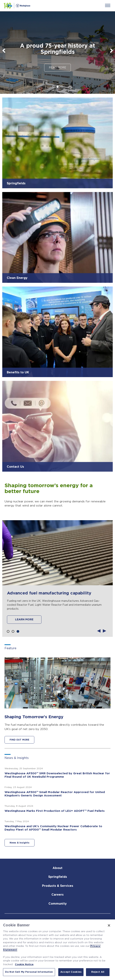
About (57, 868)
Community (58, 904)
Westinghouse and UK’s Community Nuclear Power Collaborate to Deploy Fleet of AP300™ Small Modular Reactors (53, 828)
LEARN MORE (24, 620)
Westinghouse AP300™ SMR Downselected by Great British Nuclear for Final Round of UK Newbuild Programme (57, 775)
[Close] (109, 925)
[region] (57, 950)
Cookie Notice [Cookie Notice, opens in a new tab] (24, 965)
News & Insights (20, 843)
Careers (57, 895)
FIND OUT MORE (19, 740)
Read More (57, 68)
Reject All (98, 972)
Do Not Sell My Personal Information (29, 972)
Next (111, 52)
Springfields (58, 877)
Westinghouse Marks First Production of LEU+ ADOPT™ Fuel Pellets (55, 811)
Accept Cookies (71, 972)
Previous (4, 52)
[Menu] (108, 5)
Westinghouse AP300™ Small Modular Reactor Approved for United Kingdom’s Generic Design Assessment (55, 794)
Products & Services (58, 886)
